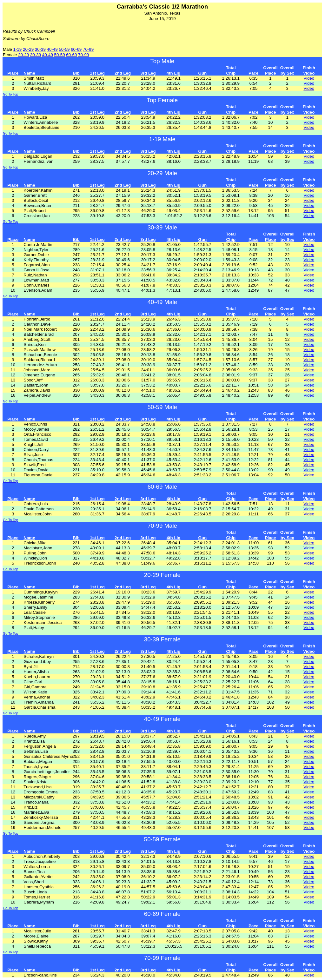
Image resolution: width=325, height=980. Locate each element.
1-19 (18, 49)
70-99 (88, 49)
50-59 (64, 49)
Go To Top (10, 94)
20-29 (28, 49)
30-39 (40, 49)
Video (309, 78)
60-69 (76, 49)
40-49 (52, 49)
